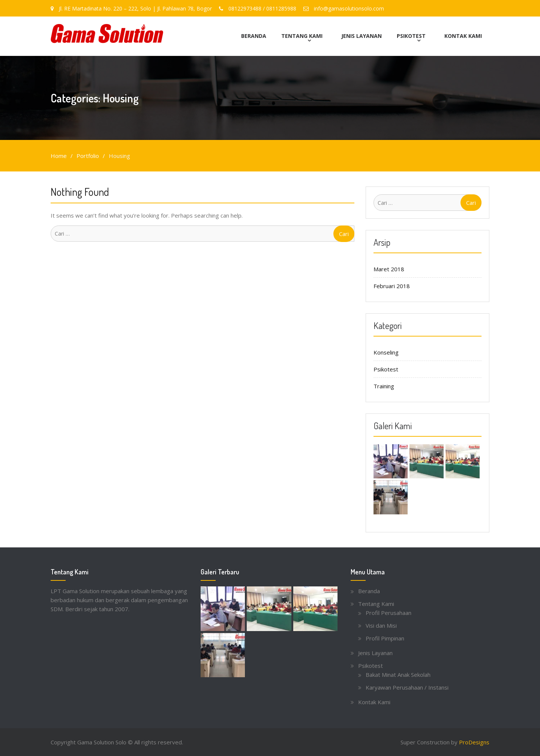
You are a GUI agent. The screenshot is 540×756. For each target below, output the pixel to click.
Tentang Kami (302, 36)
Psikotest (411, 36)
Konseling (386, 352)
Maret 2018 (389, 269)
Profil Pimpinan (385, 638)
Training (384, 386)
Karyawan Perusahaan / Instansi (407, 687)
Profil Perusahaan (388, 612)
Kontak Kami (463, 36)
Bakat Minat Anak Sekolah (398, 674)
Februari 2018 (392, 286)
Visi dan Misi (381, 625)
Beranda (254, 36)
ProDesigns (474, 742)
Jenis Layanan (361, 36)
